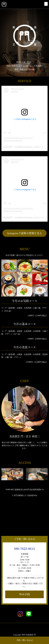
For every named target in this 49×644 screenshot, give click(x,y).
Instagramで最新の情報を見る (25, 233)
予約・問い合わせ (25, 640)
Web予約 (24, 594)
